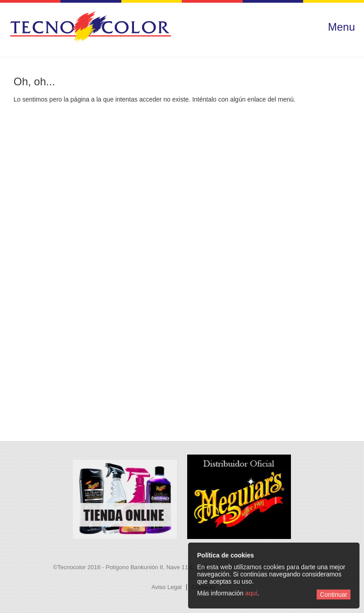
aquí (251, 593)
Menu (341, 27)
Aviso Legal (167, 587)
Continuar (334, 594)
